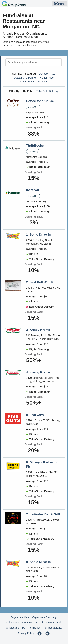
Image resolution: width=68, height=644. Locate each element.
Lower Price (27, 81)
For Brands (34, 628)
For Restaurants (53, 628)
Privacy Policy (26, 633)
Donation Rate (47, 74)
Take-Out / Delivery (47, 91)
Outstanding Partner (25, 78)
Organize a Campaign (45, 617)
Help (59, 623)
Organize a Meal (20, 617)
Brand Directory (45, 623)
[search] (34, 62)
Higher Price (47, 78)
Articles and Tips (16, 628)
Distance (42, 81)
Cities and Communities (20, 623)
